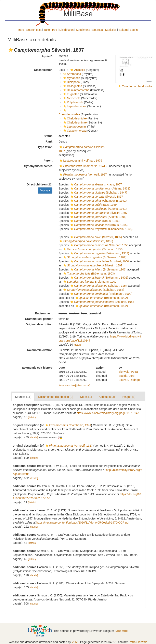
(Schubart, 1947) (98, 193)
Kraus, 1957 (96, 184)
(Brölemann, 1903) (98, 269)
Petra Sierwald (138, 642)
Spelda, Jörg (126, 376)
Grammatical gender (39, 319)
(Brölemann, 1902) (99, 253)
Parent (48, 161)
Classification (43, 70)
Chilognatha (72, 86)
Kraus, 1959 (93, 205)
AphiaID (47, 56)
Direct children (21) (40, 184)
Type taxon (45, 147)
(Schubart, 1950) (93, 249)
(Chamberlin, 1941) (98, 201)
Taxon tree (50, 30)
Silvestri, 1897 (96, 197)
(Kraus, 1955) (99, 225)
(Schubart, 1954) (93, 290)
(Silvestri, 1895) (96, 237)
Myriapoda (71, 78)
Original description (39, 324)
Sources (97, 30)
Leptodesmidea (74, 106)
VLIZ (75, 642)
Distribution (66, 30)
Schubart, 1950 (99, 245)
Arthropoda (72, 74)
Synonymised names (38, 166)
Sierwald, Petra (128, 372)
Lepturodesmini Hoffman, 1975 (80, 161)
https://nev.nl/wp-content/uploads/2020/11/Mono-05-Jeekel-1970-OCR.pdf (83, 523)
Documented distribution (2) (56, 397)
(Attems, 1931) (100, 188)
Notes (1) (86, 397)
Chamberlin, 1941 (82, 166)
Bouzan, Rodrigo (129, 380)
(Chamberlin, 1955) (101, 229)
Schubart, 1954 (98, 286)
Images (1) (129, 397)
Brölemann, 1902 (89, 282)
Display (45, 191)
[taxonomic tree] (67, 385)
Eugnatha (71, 94)
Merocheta (71, 98)
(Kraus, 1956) (94, 221)
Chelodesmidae (75, 118)
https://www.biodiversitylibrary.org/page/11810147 (108, 413)
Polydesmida (73, 102)
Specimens (83, 30)
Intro (21, 30)
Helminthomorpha (76, 90)
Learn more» (122, 631)
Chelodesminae (75, 122)
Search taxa (34, 30)
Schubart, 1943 (102, 302)
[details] (78, 345)
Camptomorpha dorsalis (137, 86)
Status (48, 136)
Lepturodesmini (74, 127)
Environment (44, 313)
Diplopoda (71, 82)
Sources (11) (23, 397)
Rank (49, 142)
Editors (123, 30)
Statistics (111, 30)
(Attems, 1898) (98, 217)
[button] (11, 50)
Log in (134, 30)
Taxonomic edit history (37, 368)
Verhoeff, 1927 (83, 175)
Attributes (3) (107, 397)
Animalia (77, 70)
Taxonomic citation (40, 350)
